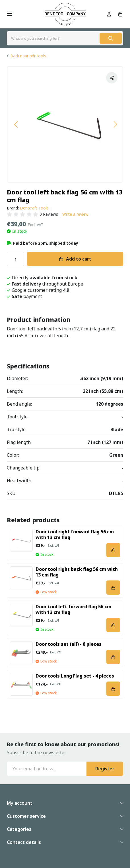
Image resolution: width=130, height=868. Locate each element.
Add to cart (79, 259)
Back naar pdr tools (28, 56)
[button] (16, 124)
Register (105, 769)
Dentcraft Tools (34, 208)
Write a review (75, 214)
